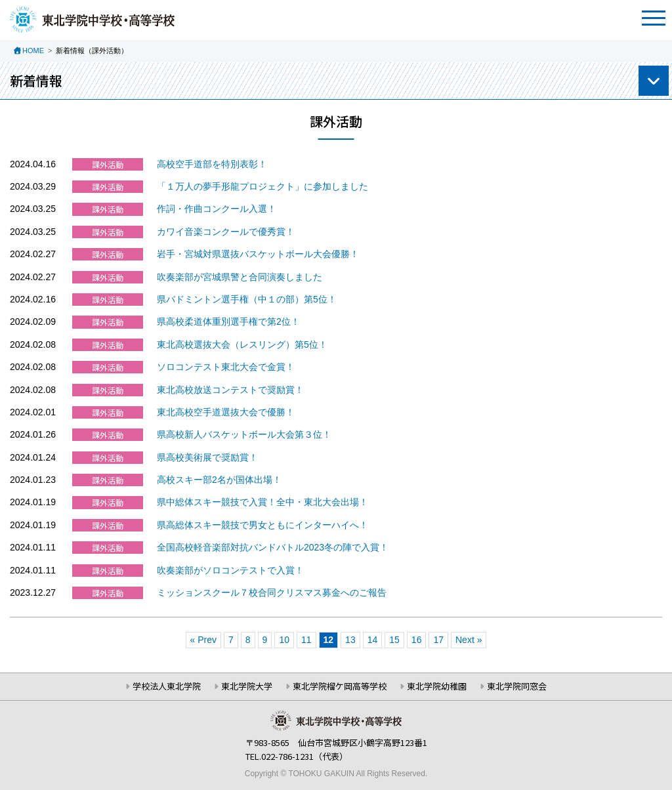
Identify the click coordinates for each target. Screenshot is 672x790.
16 (417, 640)
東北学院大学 (247, 686)
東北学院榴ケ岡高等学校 (340, 686)
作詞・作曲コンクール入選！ (217, 209)
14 (373, 640)
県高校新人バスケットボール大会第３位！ (244, 434)
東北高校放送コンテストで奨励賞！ (230, 390)
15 (394, 640)
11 (306, 640)
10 (284, 640)
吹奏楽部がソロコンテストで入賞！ (230, 570)
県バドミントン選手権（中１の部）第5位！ (247, 299)
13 (350, 640)
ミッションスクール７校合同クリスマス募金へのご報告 (272, 592)
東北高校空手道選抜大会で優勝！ (226, 412)
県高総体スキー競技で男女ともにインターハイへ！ (262, 525)
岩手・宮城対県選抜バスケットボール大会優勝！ (258, 254)
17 (438, 640)
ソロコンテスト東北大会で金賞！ (226, 367)
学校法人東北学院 (167, 686)
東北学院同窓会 (517, 686)
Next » (469, 640)
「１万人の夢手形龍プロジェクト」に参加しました (262, 186)
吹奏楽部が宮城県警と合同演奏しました (240, 277)
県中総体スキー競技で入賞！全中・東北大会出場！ (262, 502)
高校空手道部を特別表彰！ (212, 164)
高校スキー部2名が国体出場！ (219, 480)
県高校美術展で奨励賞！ (207, 457)
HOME (33, 51)
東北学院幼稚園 (437, 686)
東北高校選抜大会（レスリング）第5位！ (242, 344)
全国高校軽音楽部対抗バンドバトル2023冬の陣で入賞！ (273, 547)
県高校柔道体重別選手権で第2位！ (228, 322)
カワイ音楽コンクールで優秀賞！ (226, 232)
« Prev (203, 640)
